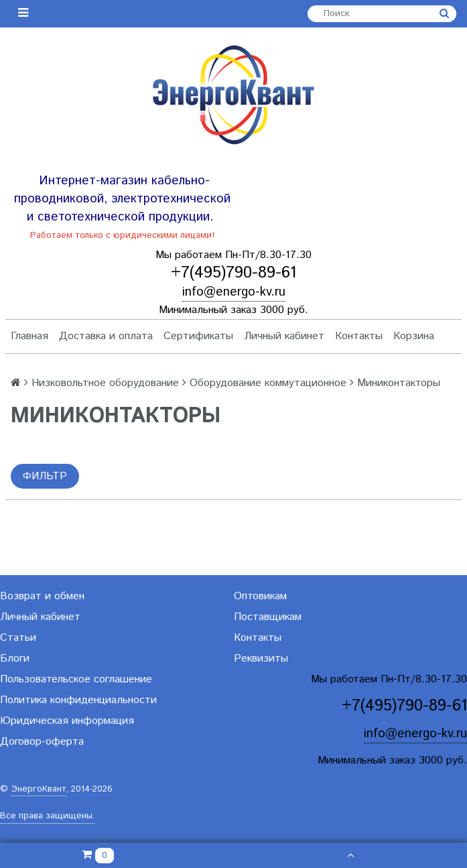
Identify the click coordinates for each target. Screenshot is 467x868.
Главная (29, 336)
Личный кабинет (284, 336)
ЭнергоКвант (39, 789)
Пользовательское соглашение (76, 679)
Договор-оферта (42, 742)
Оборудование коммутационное (268, 383)
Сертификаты (198, 336)
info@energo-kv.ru (234, 292)
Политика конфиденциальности (78, 700)
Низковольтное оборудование (105, 383)
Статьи (18, 638)
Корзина (414, 336)
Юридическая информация (67, 721)
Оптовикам (260, 596)
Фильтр (45, 476)
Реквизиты (261, 659)
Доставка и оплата (106, 336)
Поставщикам (268, 617)
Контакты (359, 336)
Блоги (15, 659)
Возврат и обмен (42, 596)
